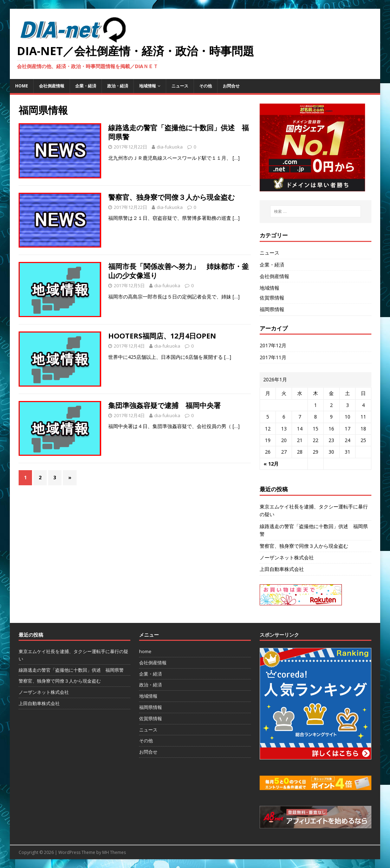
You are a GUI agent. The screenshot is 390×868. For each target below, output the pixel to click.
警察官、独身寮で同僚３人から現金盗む (171, 197)
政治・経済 (118, 86)
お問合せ (231, 86)
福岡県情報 (272, 309)
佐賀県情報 (272, 298)
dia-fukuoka (170, 147)
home (22, 86)
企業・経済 (86, 86)
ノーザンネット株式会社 (287, 557)
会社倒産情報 (52, 86)
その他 (206, 86)
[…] (236, 158)
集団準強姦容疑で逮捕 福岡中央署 (164, 405)
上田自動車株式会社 (282, 569)
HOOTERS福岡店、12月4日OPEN (162, 336)
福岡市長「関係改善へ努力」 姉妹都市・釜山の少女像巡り (178, 271)
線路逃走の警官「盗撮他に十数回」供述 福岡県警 (178, 132)
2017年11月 (273, 357)
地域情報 (148, 86)
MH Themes (114, 852)
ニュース (180, 86)
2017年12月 (273, 345)
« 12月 (271, 464)
